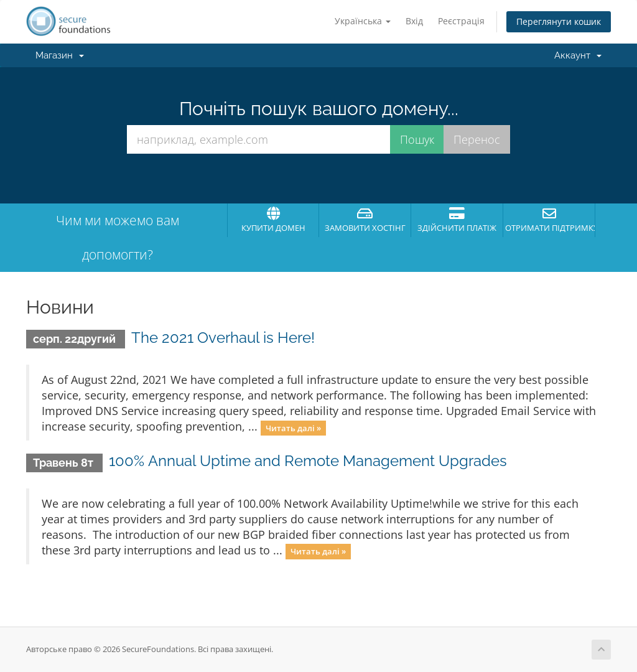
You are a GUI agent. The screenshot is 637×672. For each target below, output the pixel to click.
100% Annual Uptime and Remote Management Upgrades (308, 461)
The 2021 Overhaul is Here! (223, 338)
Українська (363, 21)
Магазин (60, 55)
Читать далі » (293, 427)
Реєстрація (461, 21)
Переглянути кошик (559, 21)
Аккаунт (578, 55)
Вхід (414, 21)
